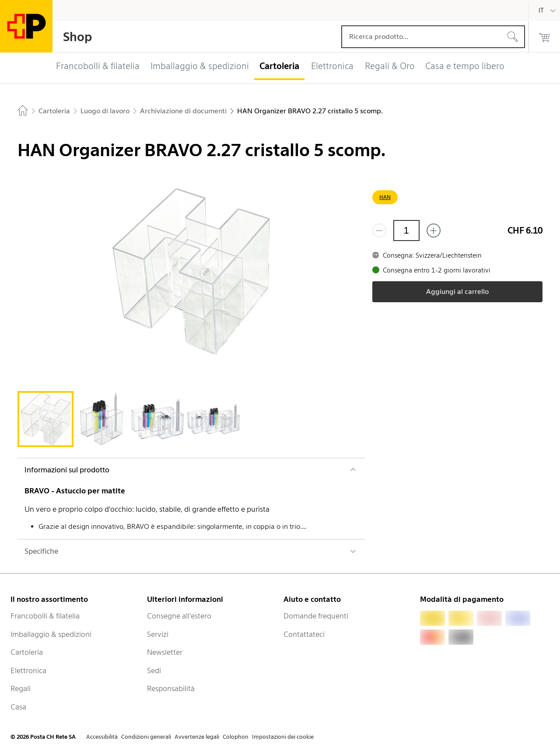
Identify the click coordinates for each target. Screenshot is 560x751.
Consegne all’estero (179, 616)
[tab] (45, 419)
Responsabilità (171, 688)
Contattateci (304, 634)
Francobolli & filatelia (45, 616)
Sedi (154, 671)
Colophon (236, 737)
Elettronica (28, 671)
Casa (18, 707)
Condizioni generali (146, 737)
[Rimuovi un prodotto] (379, 231)
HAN (385, 197)
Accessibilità (102, 737)
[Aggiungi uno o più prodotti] (434, 231)
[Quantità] (406, 231)
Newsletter (165, 652)
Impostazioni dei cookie (283, 737)
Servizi (158, 634)
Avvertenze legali (197, 737)
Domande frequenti (316, 616)
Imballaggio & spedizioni (51, 634)
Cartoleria (27, 652)
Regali (21, 688)
